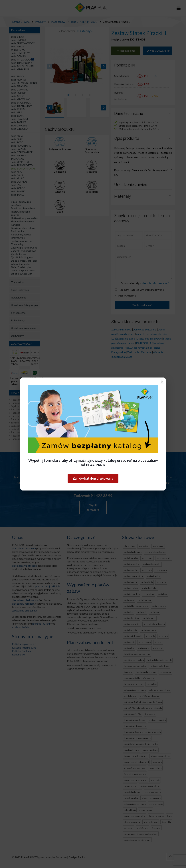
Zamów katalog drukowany (93, 478)
